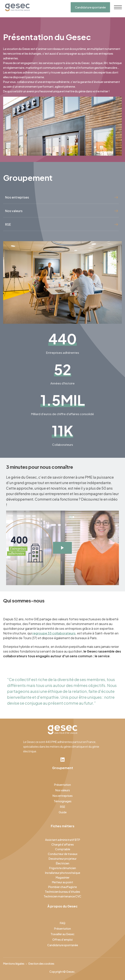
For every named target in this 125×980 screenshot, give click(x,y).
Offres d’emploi (62, 940)
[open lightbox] (62, 548)
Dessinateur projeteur (63, 859)
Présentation (62, 785)
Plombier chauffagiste (62, 887)
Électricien (63, 863)
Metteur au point (62, 882)
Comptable (63, 849)
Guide (63, 812)
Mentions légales (14, 963)
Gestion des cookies (41, 963)
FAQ (63, 923)
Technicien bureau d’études (62, 892)
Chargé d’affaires (63, 844)
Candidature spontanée (90, 7)
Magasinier (63, 877)
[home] (16, 7)
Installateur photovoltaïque (63, 873)
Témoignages (63, 801)
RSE (63, 807)
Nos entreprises (63, 796)
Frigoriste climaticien (63, 868)
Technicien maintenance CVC (62, 896)
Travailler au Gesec (62, 934)
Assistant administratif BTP (63, 840)
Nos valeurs (63, 790)
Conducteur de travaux (63, 854)
